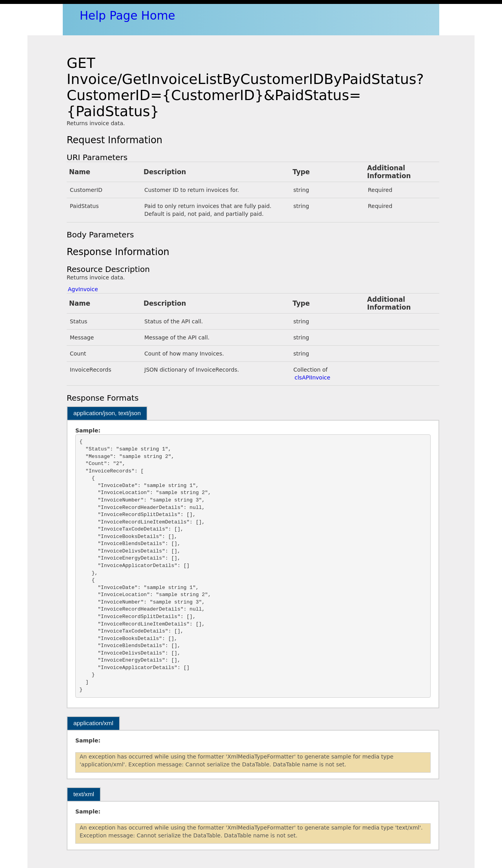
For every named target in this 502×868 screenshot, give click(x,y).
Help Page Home (127, 16)
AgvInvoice (83, 289)
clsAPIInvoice (312, 377)
